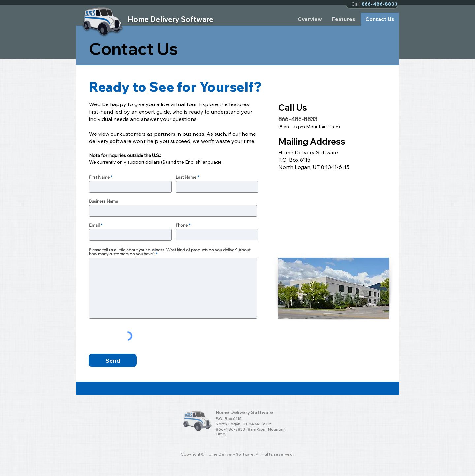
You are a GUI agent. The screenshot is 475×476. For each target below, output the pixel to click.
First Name (99, 177)
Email (94, 225)
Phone (182, 225)
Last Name (186, 177)
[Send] (113, 360)
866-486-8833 (230, 429)
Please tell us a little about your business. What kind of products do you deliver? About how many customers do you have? (170, 252)
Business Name (104, 201)
